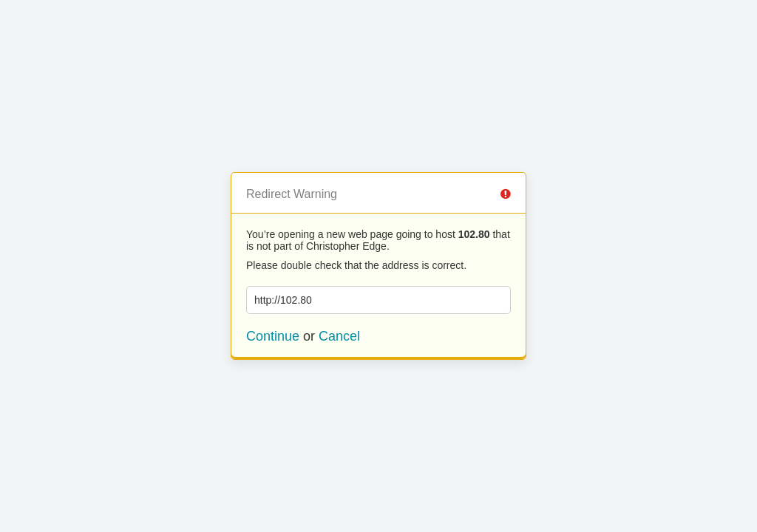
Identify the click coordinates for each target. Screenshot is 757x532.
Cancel (339, 336)
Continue (273, 336)
